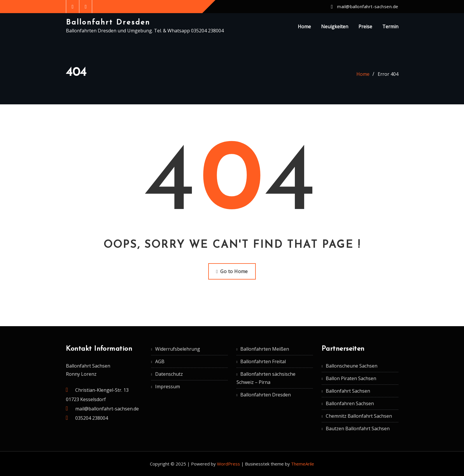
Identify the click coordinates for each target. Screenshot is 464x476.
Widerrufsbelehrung (178, 349)
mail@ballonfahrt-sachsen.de (368, 6)
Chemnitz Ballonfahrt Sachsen (359, 416)
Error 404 (388, 74)
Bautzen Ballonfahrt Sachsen (358, 428)
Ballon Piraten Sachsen (351, 378)
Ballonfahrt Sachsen (348, 391)
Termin (390, 27)
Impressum (168, 387)
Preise (365, 27)
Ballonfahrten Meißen (265, 349)
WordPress (229, 464)
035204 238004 (92, 418)
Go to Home (232, 271)
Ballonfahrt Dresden (108, 23)
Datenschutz (169, 374)
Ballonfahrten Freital (263, 361)
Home (304, 27)
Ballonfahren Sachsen (350, 403)
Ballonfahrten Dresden (266, 395)
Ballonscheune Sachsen (352, 366)
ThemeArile (303, 464)
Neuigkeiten (335, 27)
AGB (160, 361)
